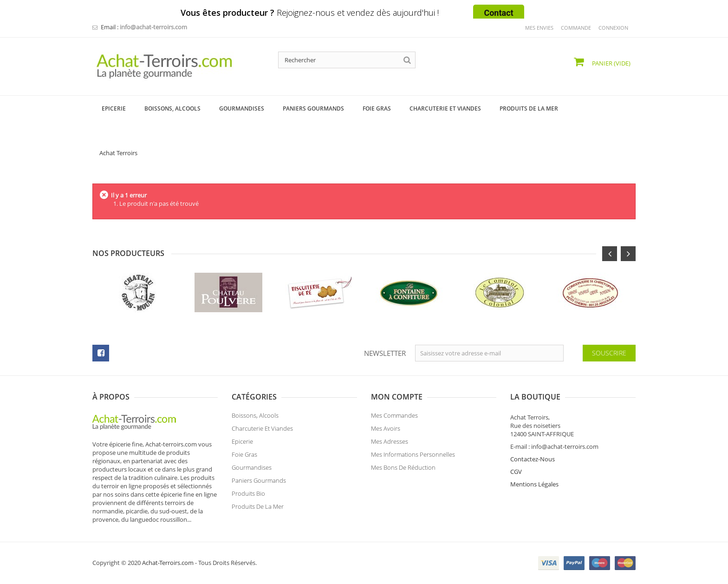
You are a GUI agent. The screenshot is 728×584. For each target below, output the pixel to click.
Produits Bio (248, 496)
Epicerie (242, 444)
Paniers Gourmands (259, 483)
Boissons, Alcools (255, 418)
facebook (101, 353)
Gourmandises (252, 470)
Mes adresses (390, 444)
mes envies (539, 28)
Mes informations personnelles (413, 457)
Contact (498, 13)
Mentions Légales (534, 484)
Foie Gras (244, 457)
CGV (516, 472)
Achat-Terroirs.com (168, 563)
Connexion (613, 28)
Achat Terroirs (118, 153)
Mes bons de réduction (403, 470)
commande (576, 28)
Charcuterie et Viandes (262, 431)
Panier (611, 63)
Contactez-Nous (533, 459)
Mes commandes (394, 418)
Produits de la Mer (258, 509)
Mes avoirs (386, 431)
